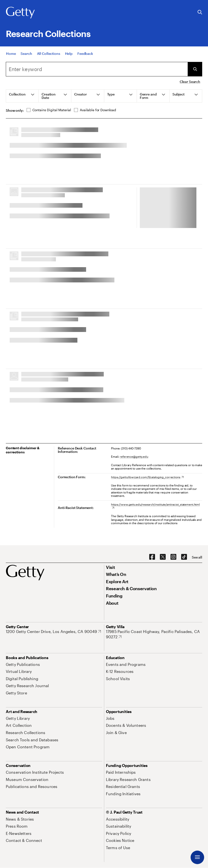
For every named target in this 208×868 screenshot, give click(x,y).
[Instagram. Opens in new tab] (173, 557)
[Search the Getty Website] (200, 12)
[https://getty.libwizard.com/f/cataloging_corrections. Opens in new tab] (147, 477)
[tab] (22, 96)
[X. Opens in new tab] (163, 557)
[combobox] (97, 69)
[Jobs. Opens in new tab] (110, 718)
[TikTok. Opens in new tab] (184, 557)
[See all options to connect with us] (197, 557)
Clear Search (190, 82)
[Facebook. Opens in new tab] (152, 557)
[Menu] (197, 857)
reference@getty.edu (134, 456)
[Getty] (20, 13)
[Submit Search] (195, 69)
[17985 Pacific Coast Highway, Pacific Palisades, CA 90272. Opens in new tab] (154, 634)
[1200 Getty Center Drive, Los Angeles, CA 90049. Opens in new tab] (53, 632)
